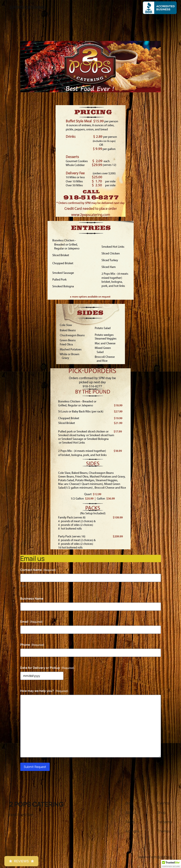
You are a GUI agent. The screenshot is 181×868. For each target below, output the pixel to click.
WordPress (165, 857)
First (23, 586)
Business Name (32, 598)
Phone (32, 645)
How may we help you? (44, 691)
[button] (171, 864)
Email (32, 622)
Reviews (21, 861)
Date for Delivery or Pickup (47, 668)
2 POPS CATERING (27, 7)
